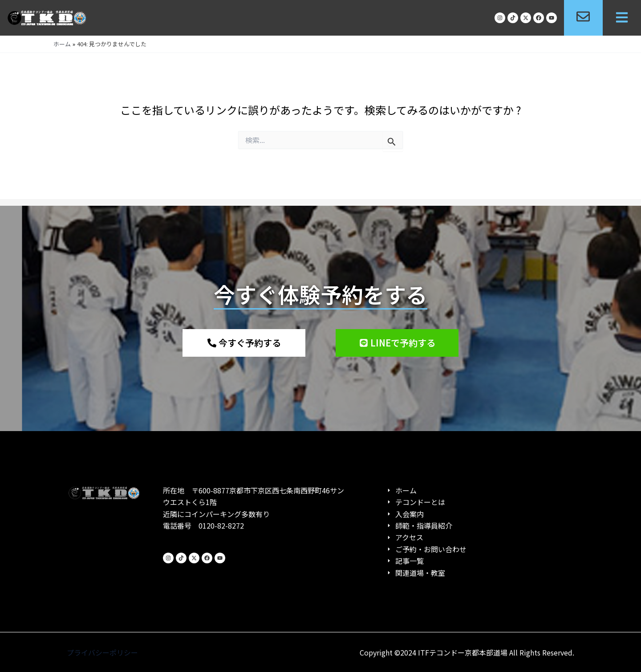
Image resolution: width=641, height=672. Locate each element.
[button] (622, 18)
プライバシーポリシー (102, 652)
